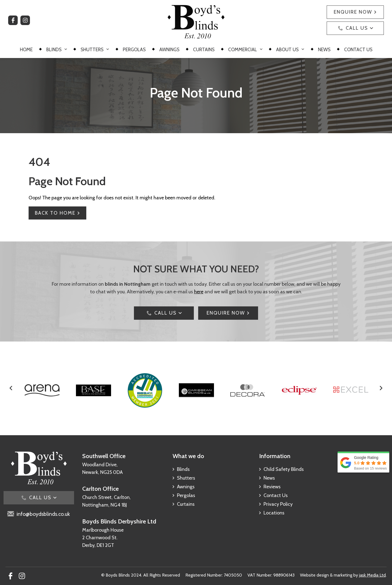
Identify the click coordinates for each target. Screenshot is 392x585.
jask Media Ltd (372, 575)
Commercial (243, 50)
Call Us (357, 28)
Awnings (169, 50)
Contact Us (358, 50)
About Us (287, 50)
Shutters (92, 50)
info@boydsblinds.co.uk (43, 514)
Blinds (54, 50)
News (324, 50)
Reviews (272, 487)
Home (26, 50)
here (199, 292)
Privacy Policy (278, 504)
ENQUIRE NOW (226, 313)
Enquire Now (353, 12)
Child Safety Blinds (284, 469)
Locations (274, 513)
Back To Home (55, 213)
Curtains (204, 50)
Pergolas (134, 50)
